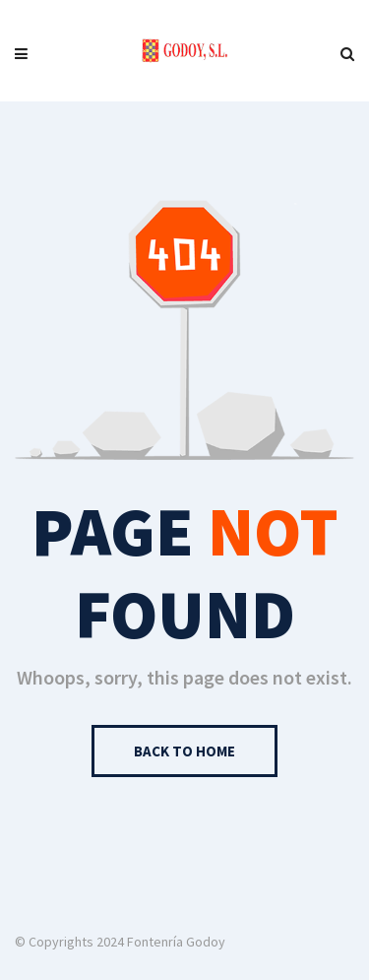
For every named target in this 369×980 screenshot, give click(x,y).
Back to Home (184, 751)
